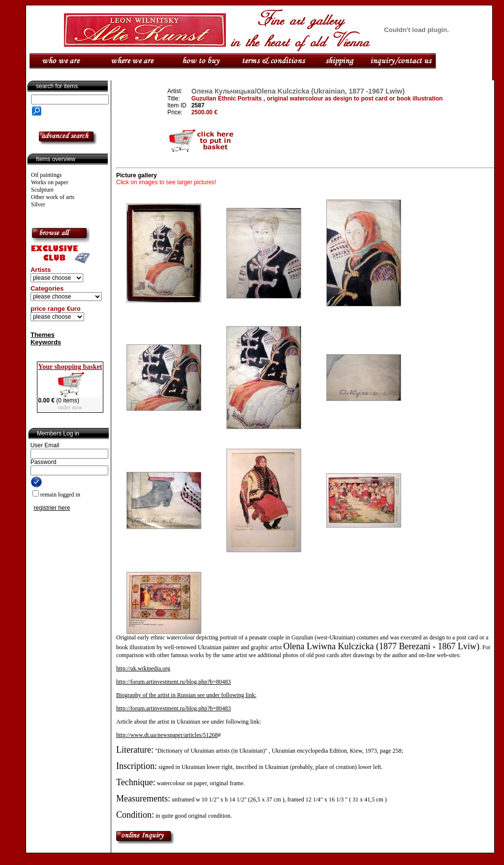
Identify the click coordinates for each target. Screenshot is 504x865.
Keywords (46, 342)
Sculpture (42, 190)
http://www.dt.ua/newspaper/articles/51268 (167, 735)
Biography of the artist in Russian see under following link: (186, 695)
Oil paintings (46, 175)
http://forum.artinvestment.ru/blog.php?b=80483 (173, 682)
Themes (43, 335)
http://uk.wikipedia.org (143, 668)
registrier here (52, 508)
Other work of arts (53, 197)
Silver (38, 204)
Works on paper (50, 182)
